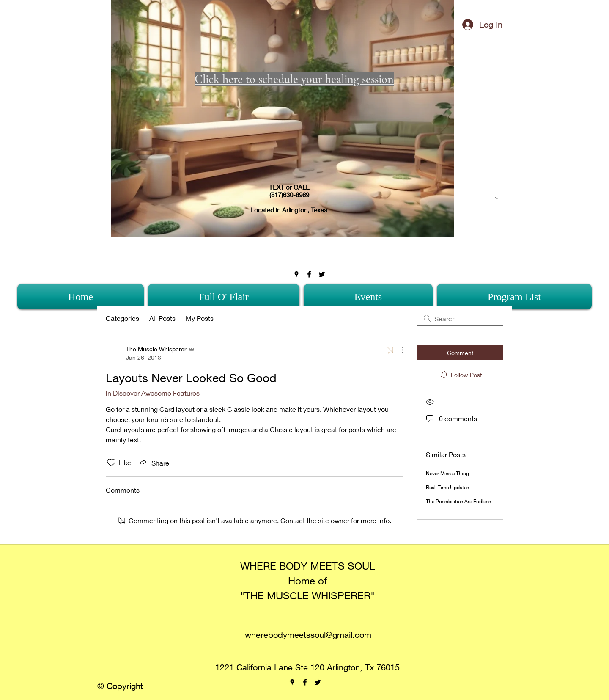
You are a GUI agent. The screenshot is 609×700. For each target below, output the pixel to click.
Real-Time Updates (447, 487)
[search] (460, 318)
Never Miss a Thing (447, 473)
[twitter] (322, 274)
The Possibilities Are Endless (458, 501)
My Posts (200, 318)
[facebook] (309, 274)
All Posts (162, 318)
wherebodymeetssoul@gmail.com (308, 635)
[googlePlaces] (296, 274)
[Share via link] (154, 463)
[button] (497, 198)
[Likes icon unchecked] (111, 463)
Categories (122, 318)
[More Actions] (398, 350)
